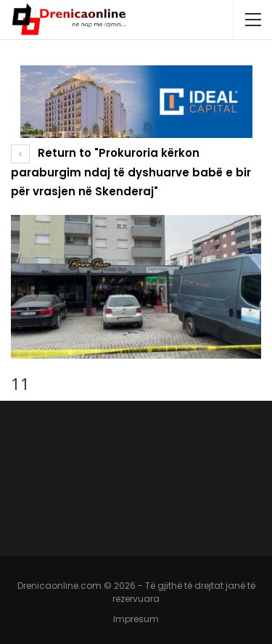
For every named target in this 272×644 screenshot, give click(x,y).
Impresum (136, 619)
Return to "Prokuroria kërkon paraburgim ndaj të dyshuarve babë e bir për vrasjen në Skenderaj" (131, 172)
